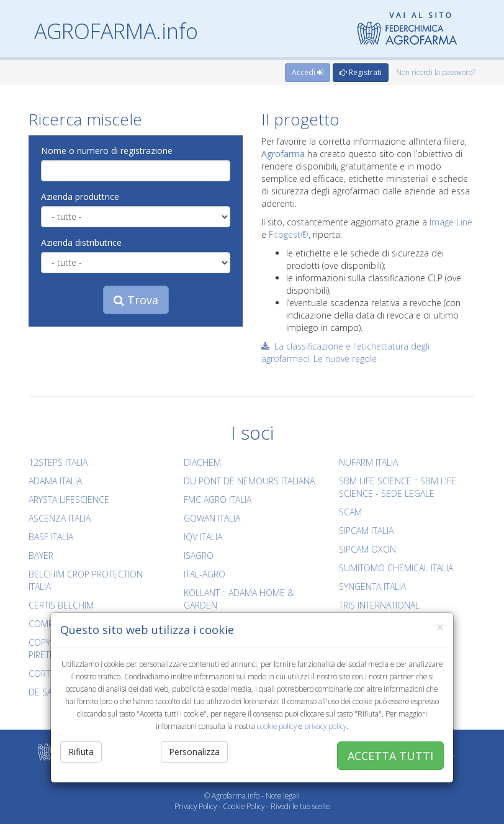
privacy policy (325, 726)
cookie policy (277, 726)
